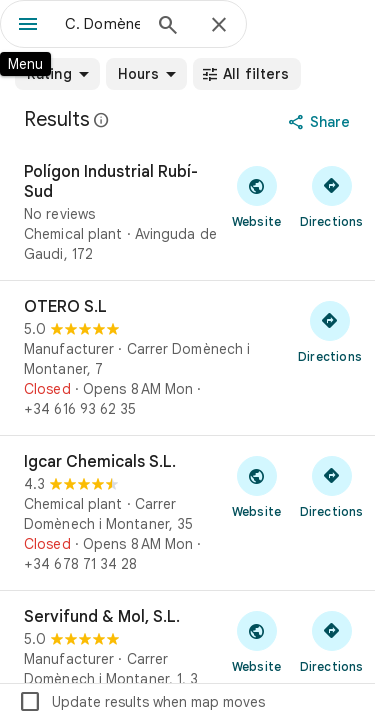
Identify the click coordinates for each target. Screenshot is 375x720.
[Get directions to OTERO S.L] (330, 331)
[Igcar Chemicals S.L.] (187, 513)
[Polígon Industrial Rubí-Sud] (187, 213)
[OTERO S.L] (187, 358)
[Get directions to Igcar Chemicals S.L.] (331, 486)
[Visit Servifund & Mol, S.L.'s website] (256, 641)
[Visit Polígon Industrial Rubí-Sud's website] (256, 196)
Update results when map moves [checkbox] (141, 702)
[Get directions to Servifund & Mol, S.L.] (331, 641)
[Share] (321, 122)
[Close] (219, 26)
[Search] (168, 27)
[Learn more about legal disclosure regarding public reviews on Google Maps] (102, 120)
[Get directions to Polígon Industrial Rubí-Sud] (331, 196)
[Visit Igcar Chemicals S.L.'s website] (256, 486)
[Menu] (28, 26)
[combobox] (102, 24)
